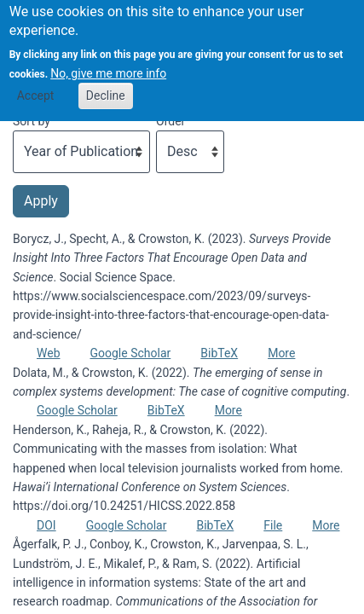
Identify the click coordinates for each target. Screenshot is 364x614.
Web (49, 353)
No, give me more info (108, 63)
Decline (106, 86)
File (273, 525)
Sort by (32, 121)
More (281, 353)
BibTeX (219, 353)
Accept (36, 86)
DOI (46, 525)
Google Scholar (131, 353)
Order (170, 121)
